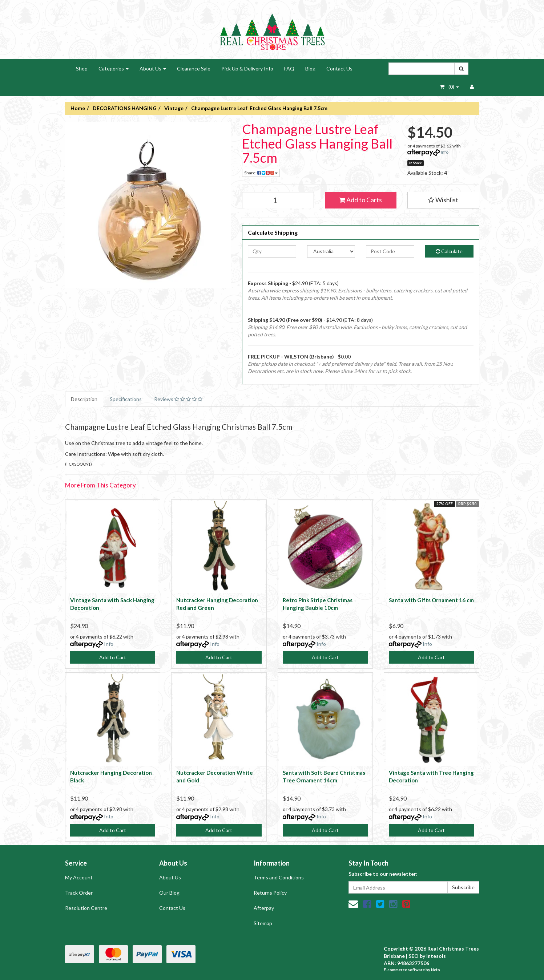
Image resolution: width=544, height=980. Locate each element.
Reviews (178, 399)
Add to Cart (113, 657)
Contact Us (339, 68)
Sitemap (263, 923)
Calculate (449, 251)
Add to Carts (360, 200)
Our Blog (169, 893)
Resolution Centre (86, 908)
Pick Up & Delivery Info (247, 68)
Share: (261, 173)
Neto (436, 970)
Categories (114, 68)
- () (449, 87)
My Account (79, 877)
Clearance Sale (194, 68)
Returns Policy (270, 893)
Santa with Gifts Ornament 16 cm (431, 600)
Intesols (436, 956)
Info (445, 152)
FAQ (289, 68)
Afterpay (264, 908)
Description (84, 399)
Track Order (79, 893)
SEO (414, 956)
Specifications (126, 399)
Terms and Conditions (279, 877)
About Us (153, 68)
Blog (310, 68)
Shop (82, 68)
